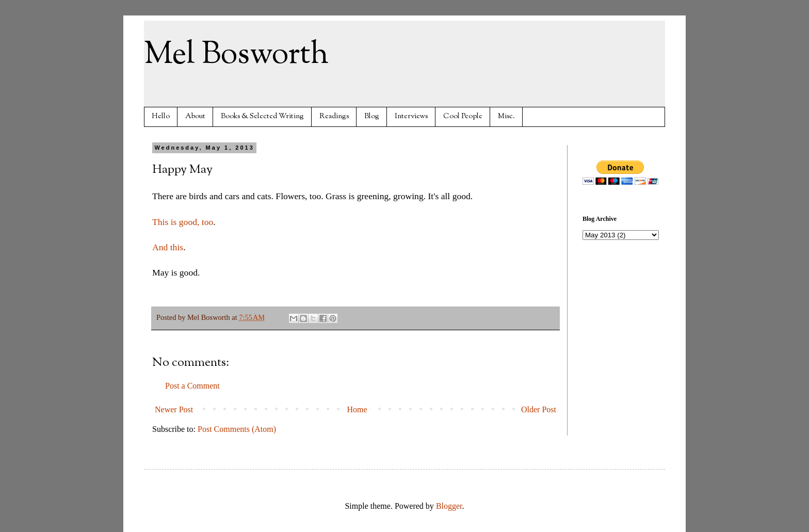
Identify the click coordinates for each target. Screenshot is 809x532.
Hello (161, 116)
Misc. (506, 116)
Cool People (463, 116)
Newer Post (174, 409)
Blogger (449, 506)
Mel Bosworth (236, 55)
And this (168, 247)
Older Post (539, 409)
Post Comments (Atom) (237, 429)
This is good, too (183, 222)
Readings (334, 116)
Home (357, 409)
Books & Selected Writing (262, 116)
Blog (372, 116)
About (195, 116)
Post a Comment (192, 386)
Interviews (411, 116)
